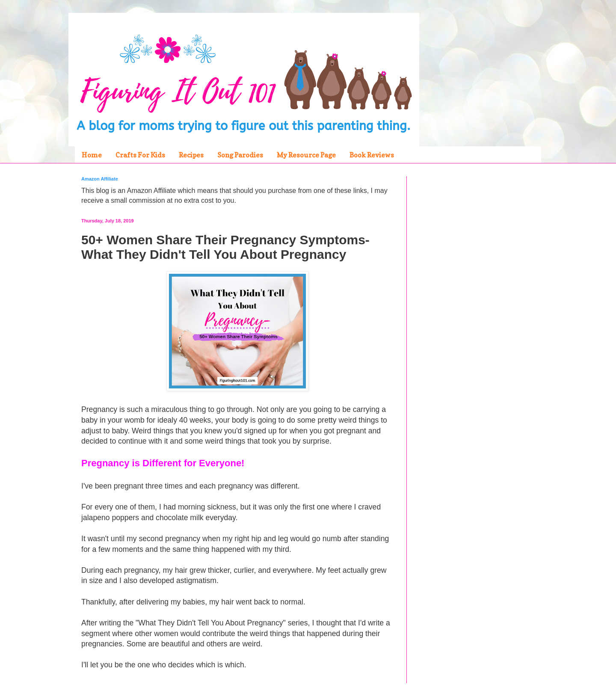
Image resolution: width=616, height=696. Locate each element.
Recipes (191, 155)
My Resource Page (306, 155)
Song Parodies (240, 155)
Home (92, 155)
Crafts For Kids (140, 155)
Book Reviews (372, 155)
